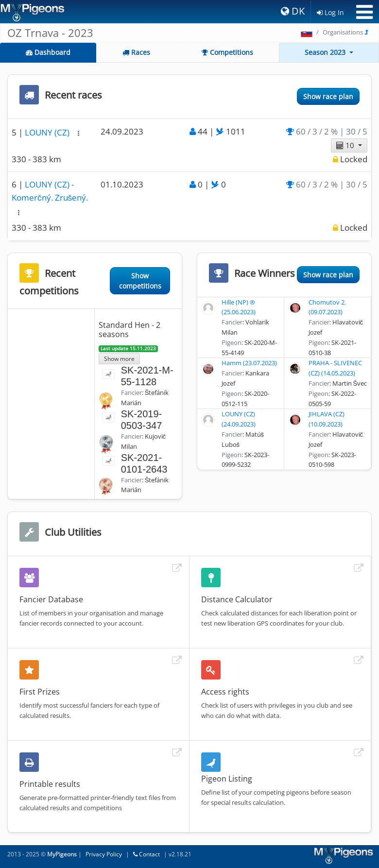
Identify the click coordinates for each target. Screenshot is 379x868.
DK (293, 11)
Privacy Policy (104, 854)
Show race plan (328, 96)
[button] (78, 133)
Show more (119, 358)
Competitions (227, 52)
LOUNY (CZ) (48, 132)
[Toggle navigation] (364, 12)
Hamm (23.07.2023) (249, 363)
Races (136, 52)
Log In (330, 12)
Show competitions (140, 281)
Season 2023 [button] (326, 52)
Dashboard (48, 52)
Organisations (343, 32)
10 (346, 145)
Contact (146, 854)
